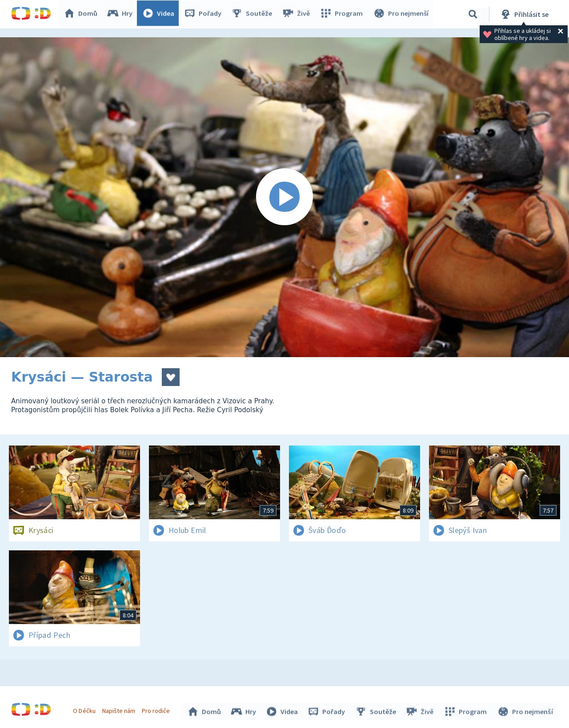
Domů (83, 14)
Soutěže (254, 14)
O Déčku (85, 709)
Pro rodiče (157, 709)
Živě (298, 14)
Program (343, 14)
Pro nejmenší (401, 14)
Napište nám (120, 709)
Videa (160, 14)
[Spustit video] (284, 197)
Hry (122, 14)
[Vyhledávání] (473, 14)
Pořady (205, 14)
